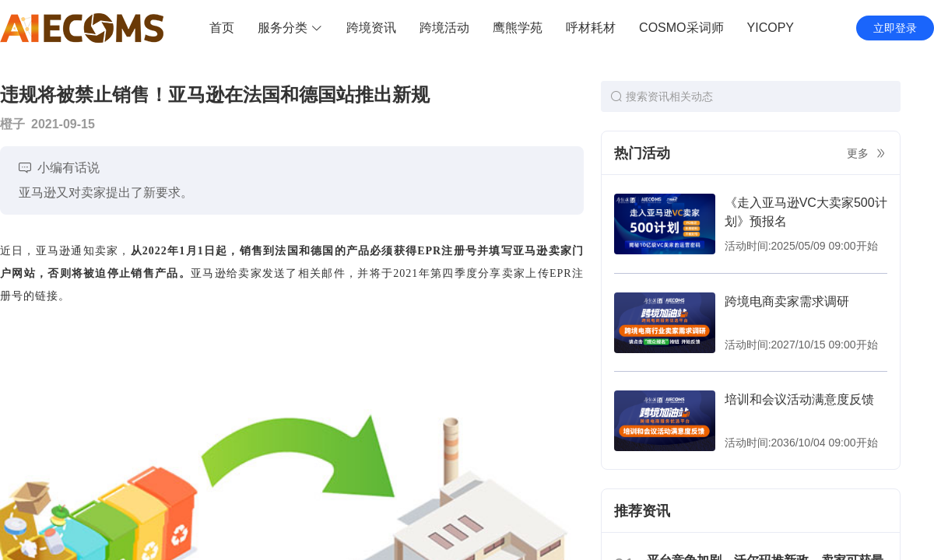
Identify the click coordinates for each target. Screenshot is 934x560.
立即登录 (895, 28)
